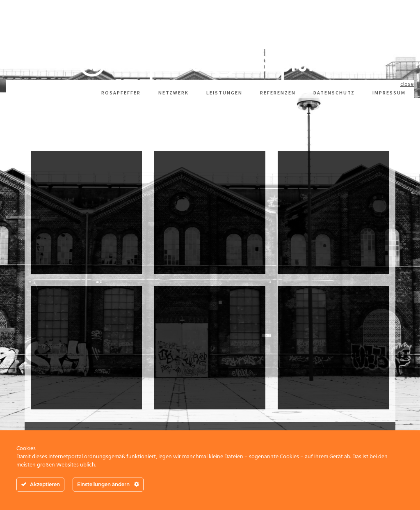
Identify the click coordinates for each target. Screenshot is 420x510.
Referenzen (278, 93)
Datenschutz (334, 93)
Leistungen (224, 93)
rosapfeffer (121, 93)
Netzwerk (173, 93)
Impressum (389, 93)
